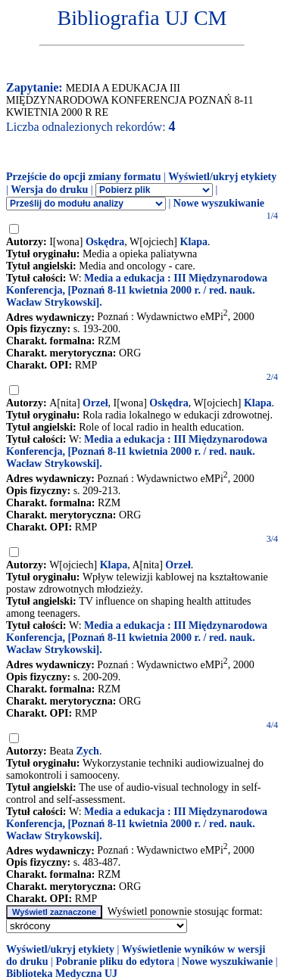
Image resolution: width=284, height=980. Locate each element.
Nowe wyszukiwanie (219, 203)
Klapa (194, 242)
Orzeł (95, 403)
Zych (88, 751)
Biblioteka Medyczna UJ (62, 974)
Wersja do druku (49, 190)
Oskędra (105, 242)
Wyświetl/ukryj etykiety (222, 177)
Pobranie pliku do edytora (115, 961)
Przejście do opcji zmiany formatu (84, 177)
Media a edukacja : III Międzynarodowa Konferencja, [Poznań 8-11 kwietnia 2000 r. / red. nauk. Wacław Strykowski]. (137, 290)
